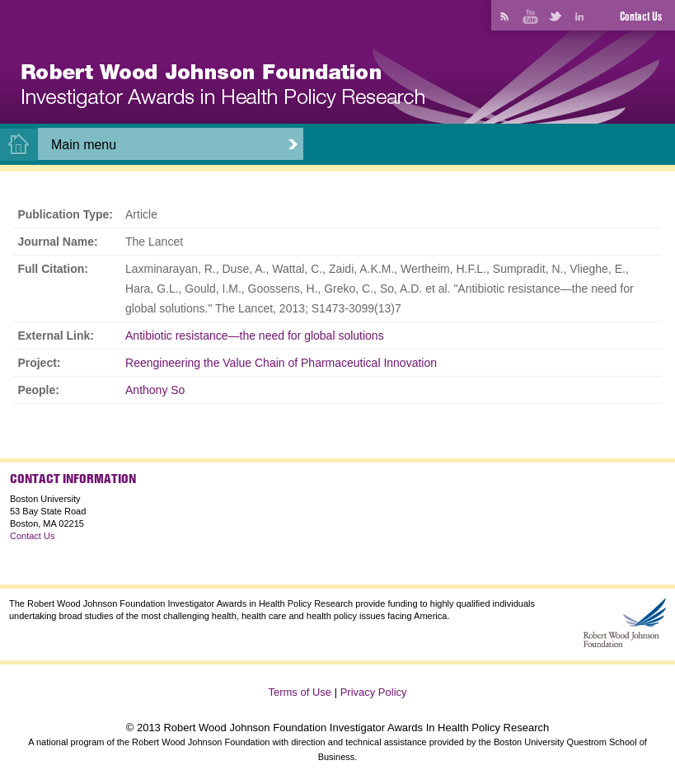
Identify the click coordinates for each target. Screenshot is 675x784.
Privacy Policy (374, 692)
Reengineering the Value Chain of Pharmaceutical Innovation (281, 363)
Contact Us (641, 16)
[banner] (223, 86)
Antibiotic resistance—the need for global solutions (255, 336)
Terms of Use (300, 692)
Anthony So (155, 390)
